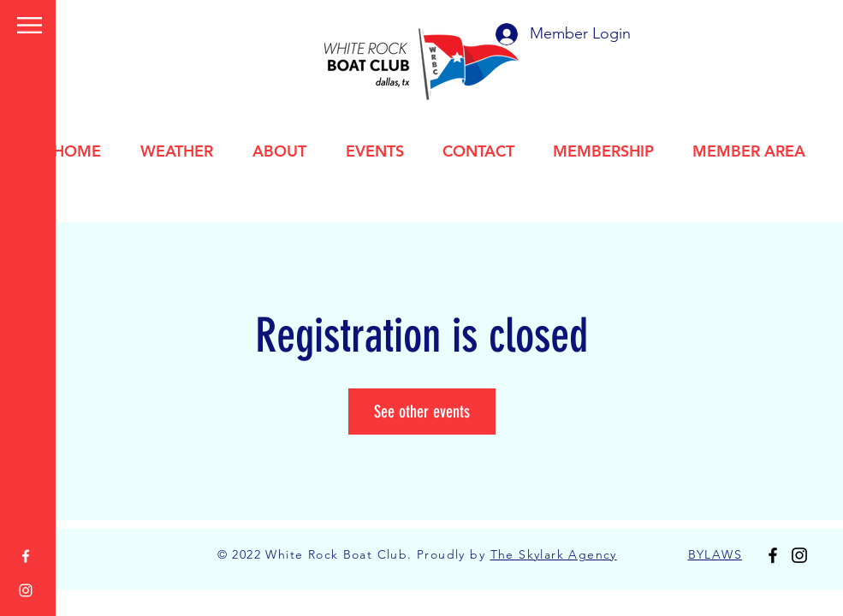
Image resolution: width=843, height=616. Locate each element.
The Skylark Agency (554, 554)
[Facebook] (26, 556)
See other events (422, 412)
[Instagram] (26, 590)
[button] (30, 25)
